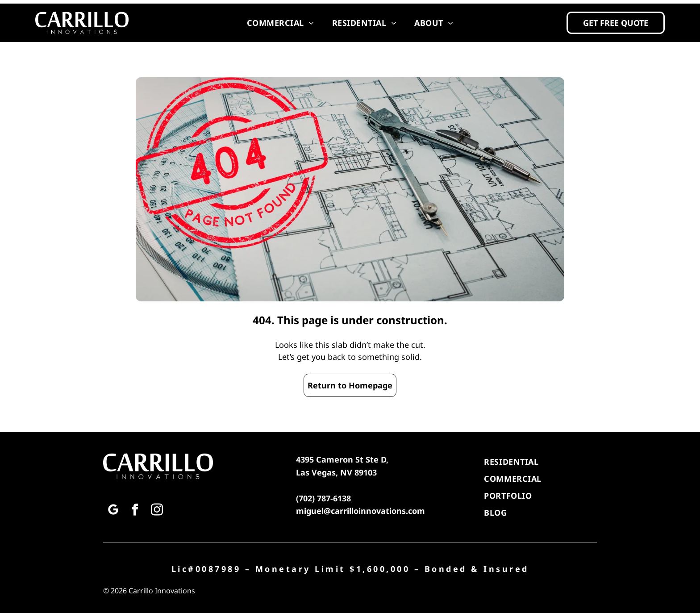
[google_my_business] (113, 511)
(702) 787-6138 (323, 498)
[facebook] (135, 511)
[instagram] (157, 511)
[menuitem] (281, 23)
